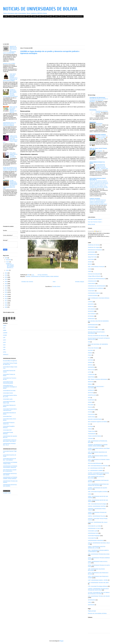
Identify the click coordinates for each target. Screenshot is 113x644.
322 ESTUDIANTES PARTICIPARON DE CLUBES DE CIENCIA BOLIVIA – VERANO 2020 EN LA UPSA (102, 167)
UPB (4, 350)
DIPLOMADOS (92, 309)
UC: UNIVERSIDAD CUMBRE (95, 471)
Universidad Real (7, 416)
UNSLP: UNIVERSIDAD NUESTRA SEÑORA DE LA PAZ (97, 547)
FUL (89, 358)
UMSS (51, 16)
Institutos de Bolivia (95, 199)
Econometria (93, 110)
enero (8, 270)
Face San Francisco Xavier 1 (95, 222)
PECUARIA (91, 405)
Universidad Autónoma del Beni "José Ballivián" (9, 459)
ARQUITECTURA (92, 257)
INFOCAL (90, 365)
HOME (6, 16)
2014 (6, 294)
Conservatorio (91, 291)
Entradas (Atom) (56, 286)
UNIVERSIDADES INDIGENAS (96, 540)
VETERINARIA (92, 600)
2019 (6, 284)
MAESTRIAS (91, 377)
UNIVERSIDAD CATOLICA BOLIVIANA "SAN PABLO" (10, 441)
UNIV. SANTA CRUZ (21, 16)
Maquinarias (93, 122)
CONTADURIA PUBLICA (94, 293)
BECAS (62, 16)
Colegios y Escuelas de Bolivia (98, 135)
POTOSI (90, 412)
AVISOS (90, 262)
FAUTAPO (90, 350)
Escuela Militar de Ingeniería (10, 361)
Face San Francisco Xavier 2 (95, 219)
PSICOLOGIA (91, 414)
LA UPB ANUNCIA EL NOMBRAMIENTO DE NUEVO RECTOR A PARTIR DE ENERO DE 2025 (10, 185)
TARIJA (90, 429)
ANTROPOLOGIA (92, 255)
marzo (8, 262)
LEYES (90, 372)
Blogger (61, 641)
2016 (6, 290)
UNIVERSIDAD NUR (93, 533)
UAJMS (35, 16)
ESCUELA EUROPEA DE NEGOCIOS (97, 336)
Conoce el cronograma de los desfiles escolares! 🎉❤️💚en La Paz (102, 137)
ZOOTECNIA (91, 605)
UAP (4, 338)
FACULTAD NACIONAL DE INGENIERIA (98, 344)
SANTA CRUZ (91, 417)
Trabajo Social (91, 431)
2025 (6, 258)
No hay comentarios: (43, 275)
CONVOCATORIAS (93, 296)
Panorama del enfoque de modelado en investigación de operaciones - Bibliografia (99, 100)
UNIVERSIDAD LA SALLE (94, 528)
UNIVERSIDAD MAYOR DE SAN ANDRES (10, 485)
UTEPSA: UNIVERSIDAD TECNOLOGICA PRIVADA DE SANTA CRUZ (98, 589)
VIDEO (90, 602)
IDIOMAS (90, 362)
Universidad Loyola (8, 399)
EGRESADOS (91, 319)
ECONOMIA (91, 316)
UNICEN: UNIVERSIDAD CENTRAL (97, 506)
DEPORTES (91, 304)
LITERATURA (91, 375)
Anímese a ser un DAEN (9, 64)
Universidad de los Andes (9, 391)
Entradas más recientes (27, 282)
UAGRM (12, 16)
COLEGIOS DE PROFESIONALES (97, 279)
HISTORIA (91, 360)
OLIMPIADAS (91, 400)
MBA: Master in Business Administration (98, 379)
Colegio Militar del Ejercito (94, 276)
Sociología (91, 426)
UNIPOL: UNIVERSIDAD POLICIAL (97, 516)
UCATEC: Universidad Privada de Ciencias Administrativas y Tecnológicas (98, 474)
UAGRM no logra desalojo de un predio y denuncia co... (10, 266)
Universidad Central (8, 393)
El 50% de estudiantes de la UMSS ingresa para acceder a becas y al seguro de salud (10, 169)
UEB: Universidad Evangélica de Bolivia (98, 492)
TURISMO (91, 438)
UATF (4, 342)
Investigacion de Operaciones (97, 98)
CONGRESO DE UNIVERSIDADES (97, 286)
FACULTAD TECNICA (93, 348)
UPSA (5, 352)
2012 (6, 299)
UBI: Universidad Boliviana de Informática (98, 466)
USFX (40, 16)
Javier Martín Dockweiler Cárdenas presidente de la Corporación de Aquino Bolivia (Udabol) (10, 77)
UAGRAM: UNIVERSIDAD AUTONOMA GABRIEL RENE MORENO (42, 276)
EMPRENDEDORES (93, 325)
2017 (6, 288)
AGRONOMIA (91, 252)
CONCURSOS (92, 284)
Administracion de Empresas (95, 250)
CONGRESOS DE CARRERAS (96, 288)
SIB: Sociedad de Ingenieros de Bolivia (97, 422)
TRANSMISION (92, 434)
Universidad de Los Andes (94, 526)
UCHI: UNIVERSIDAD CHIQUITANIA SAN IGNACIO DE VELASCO (98, 485)
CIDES (90, 271)
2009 (6, 305)
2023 (6, 275)
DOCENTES (91, 311)
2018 (6, 286)
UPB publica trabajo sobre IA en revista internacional (13, 155)
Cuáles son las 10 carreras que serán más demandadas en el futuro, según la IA (10, 139)
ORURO (90, 402)
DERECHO (91, 307)
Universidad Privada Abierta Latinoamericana (10, 410)
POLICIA (90, 407)
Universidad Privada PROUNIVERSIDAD (8, 382)
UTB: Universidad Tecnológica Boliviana (98, 586)
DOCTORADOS (92, 314)
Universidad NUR (7, 430)
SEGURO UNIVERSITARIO (95, 419)
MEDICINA (91, 382)
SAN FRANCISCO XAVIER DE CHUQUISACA (10, 470)
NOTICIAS (91, 393)
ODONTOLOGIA (92, 395)
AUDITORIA (91, 259)
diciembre (9, 260)
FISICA (90, 355)
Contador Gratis (7, 493)
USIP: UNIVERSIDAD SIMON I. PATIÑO (98, 580)
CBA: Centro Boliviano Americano (96, 267)
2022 (6, 277)
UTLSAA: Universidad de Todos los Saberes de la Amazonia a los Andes (99, 593)
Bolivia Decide (91, 224)
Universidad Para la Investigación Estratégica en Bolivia (10, 387)
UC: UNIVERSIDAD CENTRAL (96, 468)
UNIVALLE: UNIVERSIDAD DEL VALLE (98, 522)
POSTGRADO (91, 410)
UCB (29, 16)
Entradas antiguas (80, 282)
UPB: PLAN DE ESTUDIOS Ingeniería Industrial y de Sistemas (13, 110)
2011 (6, 301)
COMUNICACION (92, 281)
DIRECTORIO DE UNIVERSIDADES (74, 16)
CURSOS (90, 302)
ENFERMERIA (92, 327)
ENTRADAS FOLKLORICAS (95, 330)
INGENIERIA (91, 367)
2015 (6, 292)
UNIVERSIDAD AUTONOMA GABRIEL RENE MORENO (10, 478)
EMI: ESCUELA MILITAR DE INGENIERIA (98, 321)
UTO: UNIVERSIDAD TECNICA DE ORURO (99, 596)
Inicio (54, 282)
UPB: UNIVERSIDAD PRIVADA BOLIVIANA (99, 554)
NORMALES (91, 390)
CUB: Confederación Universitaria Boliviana (99, 298)
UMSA (56, 16)
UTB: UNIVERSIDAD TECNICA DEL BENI (98, 583)
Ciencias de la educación (94, 274)
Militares (90, 384)
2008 (6, 307)
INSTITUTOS (91, 370)
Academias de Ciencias (94, 245)
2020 (6, 282)
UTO (45, 16)
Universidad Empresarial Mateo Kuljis (9, 402)
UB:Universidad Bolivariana (95, 463)
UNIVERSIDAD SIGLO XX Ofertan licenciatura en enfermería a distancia (10, 124)
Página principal (92, 611)
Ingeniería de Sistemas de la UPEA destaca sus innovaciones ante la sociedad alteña (10, 50)
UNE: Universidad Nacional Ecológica (97, 504)
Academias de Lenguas (94, 247)
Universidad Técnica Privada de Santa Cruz (10, 364)
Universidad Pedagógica (94, 536)
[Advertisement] (50, 31)
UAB (4, 347)
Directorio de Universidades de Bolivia (97, 613)
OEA (89, 398)
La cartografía (99, 151)
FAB (89, 342)
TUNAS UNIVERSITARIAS (95, 436)
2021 (6, 279)
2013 (6, 297)
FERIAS (90, 353)
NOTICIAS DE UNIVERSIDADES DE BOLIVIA (40, 9)
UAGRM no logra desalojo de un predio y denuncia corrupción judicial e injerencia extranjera (10, 93)
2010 (6, 303)
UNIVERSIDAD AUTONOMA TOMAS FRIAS (10, 463)
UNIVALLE (6, 354)
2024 (6, 273)
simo (89, 424)
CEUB (89, 269)
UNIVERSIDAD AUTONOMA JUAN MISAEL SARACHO (10, 467)
